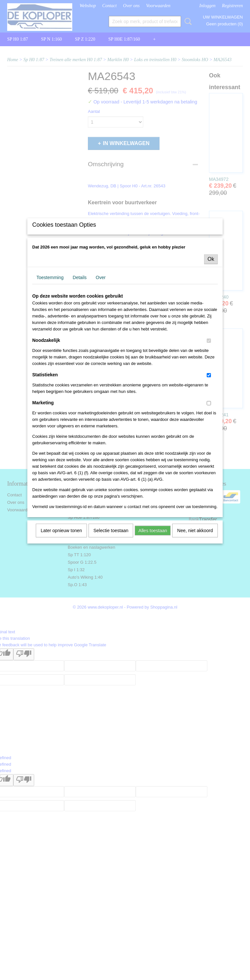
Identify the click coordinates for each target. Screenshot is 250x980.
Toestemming (50, 331)
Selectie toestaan (111, 584)
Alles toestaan (153, 584)
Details (80, 331)
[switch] (209, 394)
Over (101, 331)
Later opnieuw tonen (61, 584)
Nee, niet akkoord (195, 584)
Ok (211, 312)
